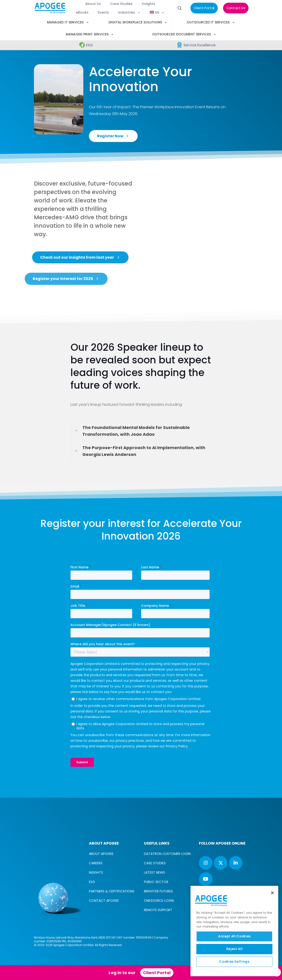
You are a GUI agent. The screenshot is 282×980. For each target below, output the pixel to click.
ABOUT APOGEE (101, 854)
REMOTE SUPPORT (158, 910)
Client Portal (157, 973)
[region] (234, 931)
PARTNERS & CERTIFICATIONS (112, 891)
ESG (92, 882)
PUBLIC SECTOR (156, 882)
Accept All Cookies (234, 936)
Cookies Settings (234, 962)
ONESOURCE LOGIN (159, 901)
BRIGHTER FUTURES (158, 891)
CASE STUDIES (155, 863)
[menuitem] (149, 13)
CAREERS (96, 863)
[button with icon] (206, 863)
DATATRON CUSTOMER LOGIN (167, 854)
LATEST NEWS (154, 872)
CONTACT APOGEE (104, 901)
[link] (141, 431)
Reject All (234, 949)
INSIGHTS (96, 872)
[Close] (272, 893)
